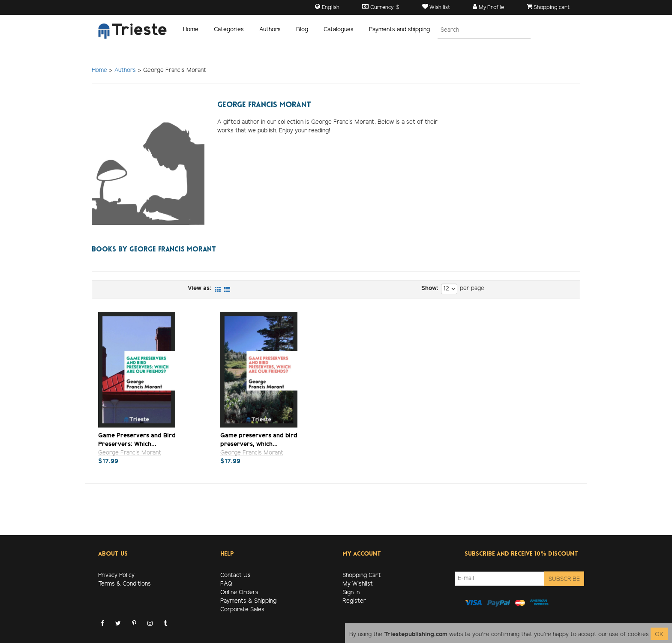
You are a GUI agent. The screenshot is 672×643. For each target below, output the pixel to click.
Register (354, 601)
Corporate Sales (242, 610)
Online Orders (239, 593)
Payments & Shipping (248, 601)
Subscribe (564, 579)
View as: (199, 289)
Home (191, 30)
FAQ (226, 584)
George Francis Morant (130, 453)
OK (659, 635)
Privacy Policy (116, 576)
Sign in (351, 593)
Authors (270, 30)
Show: (430, 289)
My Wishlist (358, 584)
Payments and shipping (399, 30)
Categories (229, 30)
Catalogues (339, 30)
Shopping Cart (362, 576)
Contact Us (235, 576)
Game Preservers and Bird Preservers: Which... (137, 440)
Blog (302, 30)
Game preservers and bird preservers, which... (259, 440)
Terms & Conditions (124, 584)
